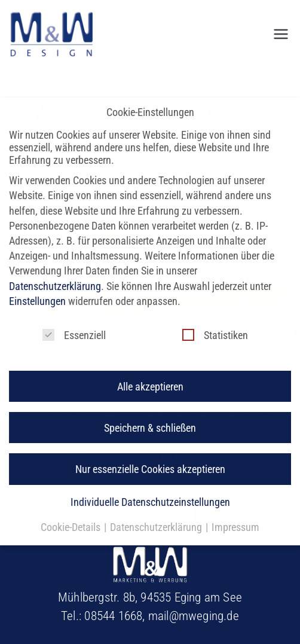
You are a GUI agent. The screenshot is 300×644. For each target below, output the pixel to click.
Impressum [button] (235, 515)
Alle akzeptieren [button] (150, 374)
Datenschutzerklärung (55, 274)
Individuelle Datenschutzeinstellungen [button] (150, 490)
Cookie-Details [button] (72, 515)
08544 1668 (113, 616)
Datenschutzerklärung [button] (157, 515)
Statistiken (215, 323)
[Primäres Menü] (281, 34)
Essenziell (74, 323)
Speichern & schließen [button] (150, 415)
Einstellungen (37, 289)
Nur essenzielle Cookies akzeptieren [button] (150, 457)
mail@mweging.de (194, 616)
